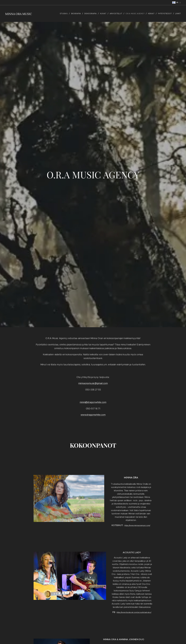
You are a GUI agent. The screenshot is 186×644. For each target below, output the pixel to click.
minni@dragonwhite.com (93, 402)
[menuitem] (65, 14)
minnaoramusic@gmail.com (93, 383)
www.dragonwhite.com (93, 415)
